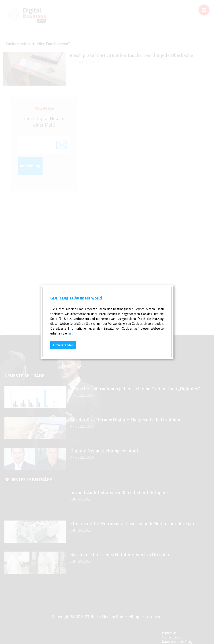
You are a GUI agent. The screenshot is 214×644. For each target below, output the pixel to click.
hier (70, 333)
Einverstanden (63, 345)
